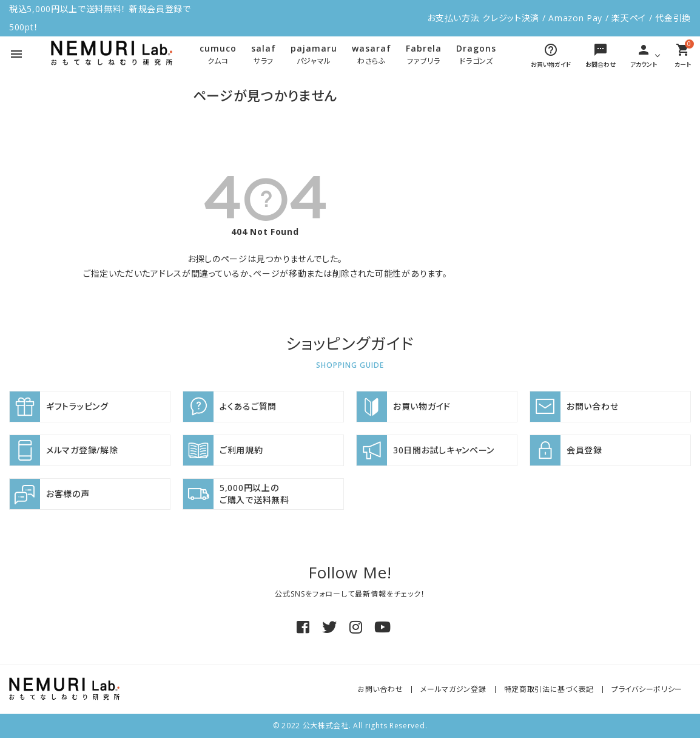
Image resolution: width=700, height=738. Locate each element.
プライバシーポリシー (647, 689)
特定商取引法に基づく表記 (549, 689)
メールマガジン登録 (453, 689)
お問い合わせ (380, 689)
